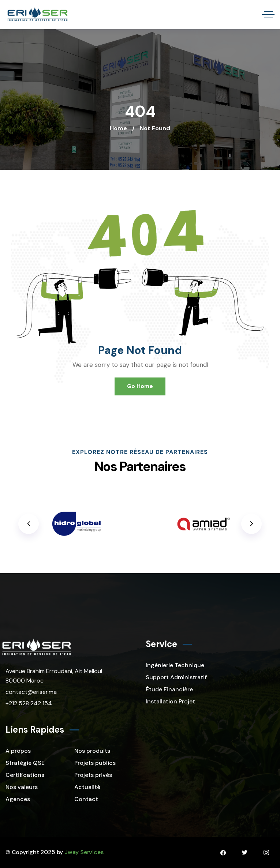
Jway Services (84, 852)
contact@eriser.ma (31, 692)
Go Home (140, 386)
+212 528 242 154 (29, 703)
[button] (251, 524)
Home (118, 128)
